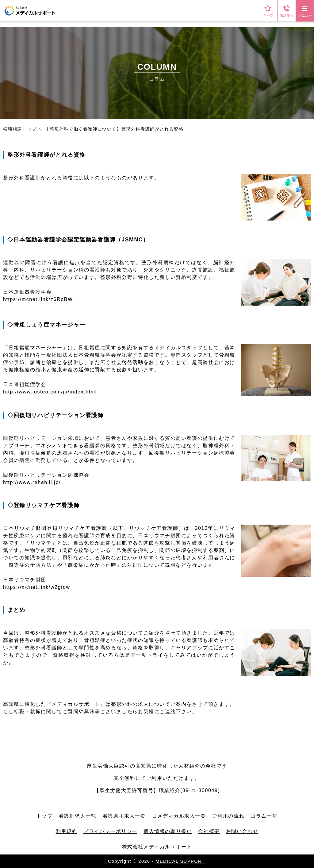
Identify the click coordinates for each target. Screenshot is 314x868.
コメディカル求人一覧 (179, 816)
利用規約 (67, 831)
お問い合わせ (242, 831)
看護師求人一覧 (78, 816)
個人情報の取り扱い (168, 831)
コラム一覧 (264, 816)
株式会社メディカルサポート (157, 847)
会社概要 (209, 831)
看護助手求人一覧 (124, 816)
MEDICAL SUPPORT (180, 861)
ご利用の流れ (228, 816)
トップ (45, 816)
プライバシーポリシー (110, 831)
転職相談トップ (20, 129)
